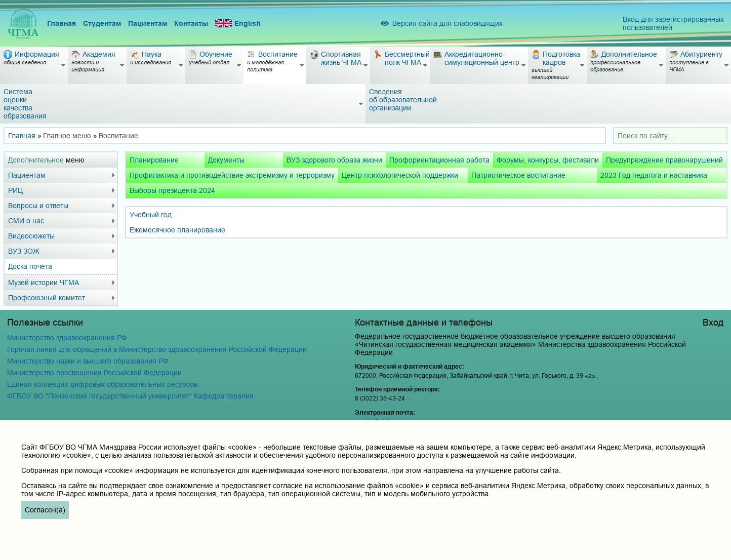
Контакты (191, 23)
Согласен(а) (45, 510)
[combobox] (670, 136)
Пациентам (148, 23)
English (238, 24)
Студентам (102, 23)
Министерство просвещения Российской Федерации (94, 373)
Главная (62, 23)
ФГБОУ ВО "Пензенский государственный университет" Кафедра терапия (130, 396)
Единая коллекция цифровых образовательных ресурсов (102, 384)
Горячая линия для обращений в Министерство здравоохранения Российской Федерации (157, 349)
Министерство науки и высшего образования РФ (88, 361)
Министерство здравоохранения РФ (67, 338)
